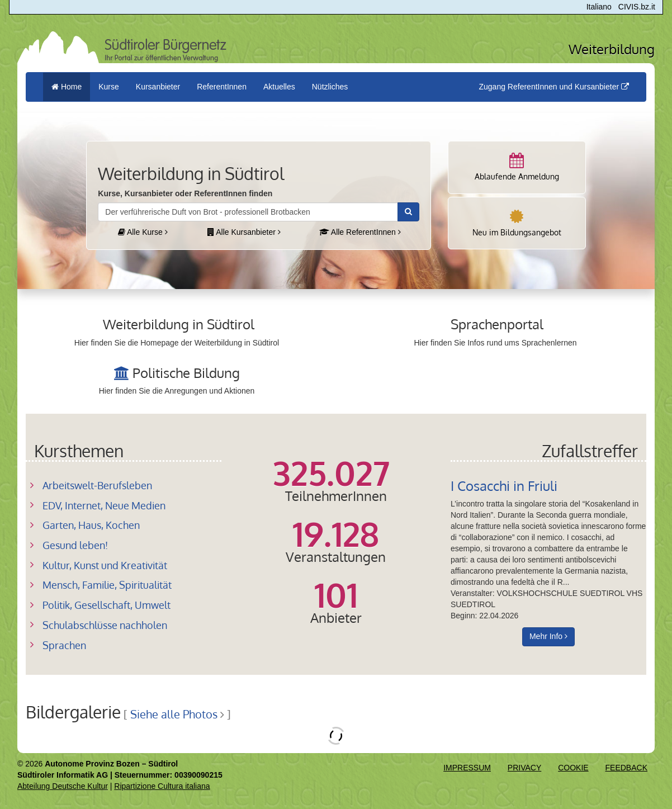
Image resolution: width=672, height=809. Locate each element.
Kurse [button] (109, 87)
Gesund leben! (75, 545)
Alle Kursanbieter (244, 232)
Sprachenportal (497, 324)
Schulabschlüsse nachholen (105, 625)
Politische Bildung (186, 373)
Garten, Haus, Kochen (91, 525)
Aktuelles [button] (279, 87)
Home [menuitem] (67, 87)
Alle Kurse (143, 232)
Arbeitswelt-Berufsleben (97, 485)
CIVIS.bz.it (637, 7)
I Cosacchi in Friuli (504, 486)
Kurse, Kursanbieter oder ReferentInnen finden (185, 193)
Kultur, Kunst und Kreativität (105, 565)
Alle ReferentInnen (360, 232)
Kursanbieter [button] (158, 87)
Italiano (599, 7)
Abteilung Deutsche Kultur (63, 786)
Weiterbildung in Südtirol (179, 324)
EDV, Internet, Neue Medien (104, 505)
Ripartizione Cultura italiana (162, 786)
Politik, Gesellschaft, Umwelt (107, 605)
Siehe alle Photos (174, 714)
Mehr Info (548, 636)
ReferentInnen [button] (222, 87)
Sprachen (64, 645)
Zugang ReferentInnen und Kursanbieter (554, 87)
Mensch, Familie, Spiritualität (107, 585)
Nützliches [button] (330, 87)
